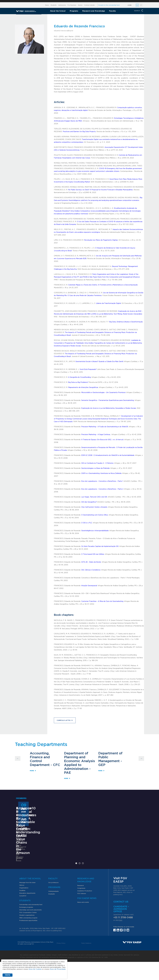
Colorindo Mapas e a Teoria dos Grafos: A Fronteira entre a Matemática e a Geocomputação (103, 285)
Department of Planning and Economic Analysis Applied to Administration (79, 761)
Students (54, 5)
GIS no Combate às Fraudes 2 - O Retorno (97, 463)
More (32, 771)
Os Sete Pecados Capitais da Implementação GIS (100, 546)
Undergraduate (53, 909)
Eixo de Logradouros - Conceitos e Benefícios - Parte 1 (102, 481)
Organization (24, 906)
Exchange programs (26, 925)
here (121, 938)
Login (130, 5)
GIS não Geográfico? (89, 502)
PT (141, 5)
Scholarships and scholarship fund (31, 923)
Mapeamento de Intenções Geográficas (83, 387)
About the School (58, 11)
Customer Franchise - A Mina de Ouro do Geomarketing (102, 601)
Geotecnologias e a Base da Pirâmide (95, 468)
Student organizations (27, 933)
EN (137, 5)
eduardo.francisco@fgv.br (64, 31)
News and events (83, 920)
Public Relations (86, 961)
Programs (74, 11)
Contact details (89, 5)
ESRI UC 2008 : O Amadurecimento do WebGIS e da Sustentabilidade (108, 455)
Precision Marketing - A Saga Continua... (96, 435)
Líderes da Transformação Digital (108, 303)
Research (80, 904)
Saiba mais (65, 875)
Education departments (27, 911)
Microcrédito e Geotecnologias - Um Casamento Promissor (103, 393)
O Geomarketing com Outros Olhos (95, 515)
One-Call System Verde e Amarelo (94, 507)
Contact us (121, 920)
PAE (67, 773)
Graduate (52, 912)
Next (141, 758)
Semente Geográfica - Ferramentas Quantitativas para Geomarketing (108, 400)
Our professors (53, 901)
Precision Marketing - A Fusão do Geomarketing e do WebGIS (105, 427)
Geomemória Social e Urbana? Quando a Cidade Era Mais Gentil (99, 362)
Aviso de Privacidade (58, 969)
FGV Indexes (82, 912)
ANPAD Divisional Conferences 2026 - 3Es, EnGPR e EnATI (78, 850)
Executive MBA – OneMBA (30, 849)
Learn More (21, 866)
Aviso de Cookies (35, 969)
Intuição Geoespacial (89, 586)
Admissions (62, 5)
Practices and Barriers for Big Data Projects (79, 132)
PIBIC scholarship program (28, 936)
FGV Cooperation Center (28, 931)
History (22, 903)
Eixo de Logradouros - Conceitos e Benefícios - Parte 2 (102, 489)
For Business (72, 5)
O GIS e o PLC (87, 523)
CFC (57, 765)
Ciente (8, 975)
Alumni (80, 5)
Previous (18, 758)
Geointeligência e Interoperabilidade (95, 531)
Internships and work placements (30, 928)
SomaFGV (23, 914)
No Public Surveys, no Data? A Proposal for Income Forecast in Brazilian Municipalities (100, 190)
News (47, 5)
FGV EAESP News (87, 917)
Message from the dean (27, 901)
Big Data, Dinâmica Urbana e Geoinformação (126, 322)
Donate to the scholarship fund (109, 5)
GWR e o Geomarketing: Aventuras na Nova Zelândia (101, 473)
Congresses (81, 906)
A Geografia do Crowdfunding (79, 377)
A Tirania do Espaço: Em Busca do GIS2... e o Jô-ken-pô (102, 440)
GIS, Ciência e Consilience (91, 570)
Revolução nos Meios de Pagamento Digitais (101, 240)
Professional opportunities (28, 939)
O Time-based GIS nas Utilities (93, 554)
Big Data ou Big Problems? (78, 382)
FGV (77, 1)
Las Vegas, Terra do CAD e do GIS (94, 497)
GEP (102, 765)
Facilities (22, 909)
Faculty (112, 11)
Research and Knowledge (94, 11)
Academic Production (85, 909)
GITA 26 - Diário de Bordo (91, 562)
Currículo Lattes (64, 720)
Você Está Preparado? (88, 369)
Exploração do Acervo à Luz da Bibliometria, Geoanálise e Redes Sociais (109, 408)
